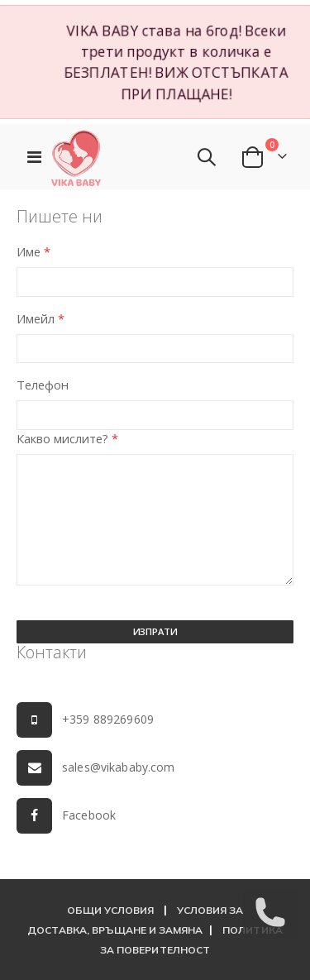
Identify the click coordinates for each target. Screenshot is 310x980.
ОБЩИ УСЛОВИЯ (110, 910)
